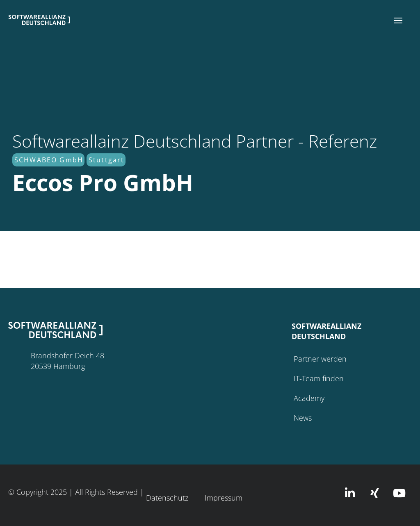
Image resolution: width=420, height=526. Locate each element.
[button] (398, 20)
